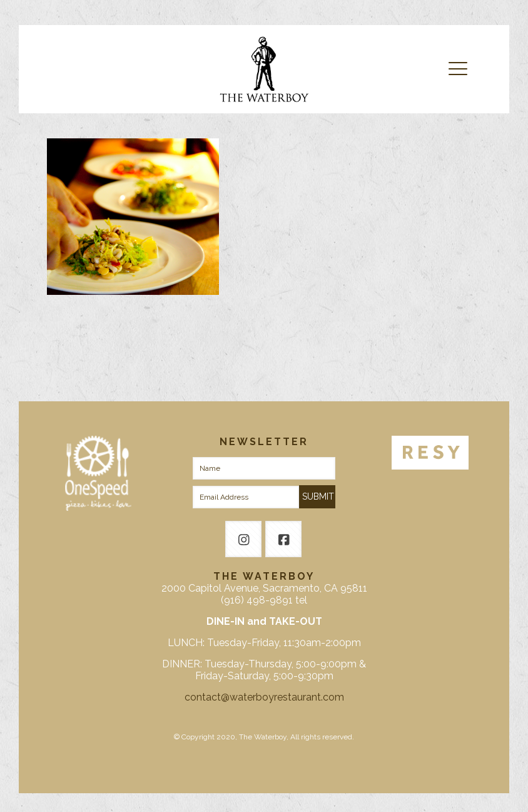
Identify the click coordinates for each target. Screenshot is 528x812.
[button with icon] (243, 539)
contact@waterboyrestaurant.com (264, 697)
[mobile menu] (458, 69)
